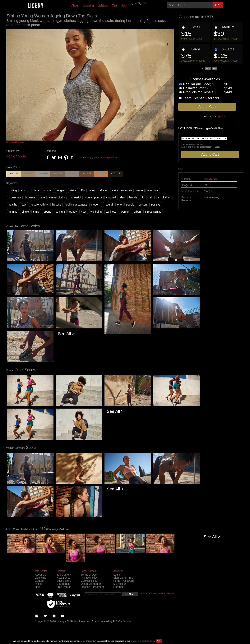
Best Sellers (64, 581)
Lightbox (103, 5)
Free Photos (64, 587)
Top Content (64, 575)
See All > (66, 334)
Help (124, 5)
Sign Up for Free (123, 578)
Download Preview (15, 142)
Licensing (88, 5)
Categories (63, 584)
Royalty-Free (211, 179)
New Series (63, 578)
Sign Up (142, 3)
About (75, 5)
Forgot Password (123, 581)
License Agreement (92, 587)
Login (117, 575)
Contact (39, 581)
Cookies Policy (90, 581)
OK (159, 641)
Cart (114, 5)
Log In (133, 3)
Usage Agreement (91, 584)
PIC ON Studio (122, 621)
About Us (40, 575)
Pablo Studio (16, 156)
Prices (39, 584)
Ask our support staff (163, 594)
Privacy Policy (89, 578)
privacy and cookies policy (143, 641)
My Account (120, 584)
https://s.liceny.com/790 (106, 158)
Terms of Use (89, 575)
